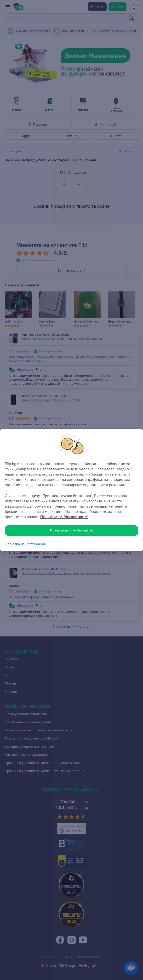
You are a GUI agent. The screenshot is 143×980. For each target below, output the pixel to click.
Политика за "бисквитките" (64, 517)
